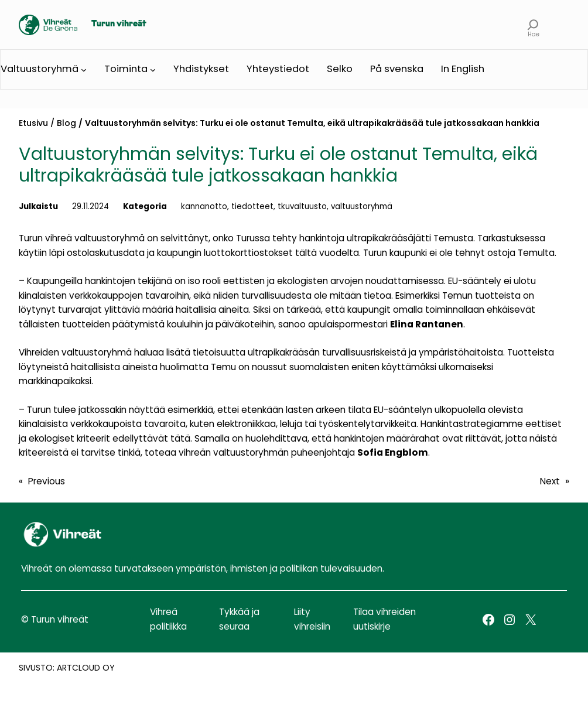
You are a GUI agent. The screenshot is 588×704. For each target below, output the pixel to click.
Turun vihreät (119, 24)
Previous (47, 481)
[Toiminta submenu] (153, 70)
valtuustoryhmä (362, 206)
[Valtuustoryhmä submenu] (84, 70)
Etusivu (33, 123)
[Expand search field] (533, 25)
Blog (66, 123)
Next (550, 481)
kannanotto (204, 206)
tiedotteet (252, 206)
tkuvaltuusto (302, 206)
